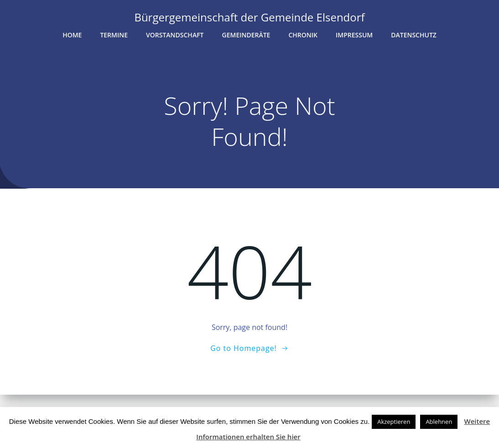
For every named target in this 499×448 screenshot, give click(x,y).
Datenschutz (414, 35)
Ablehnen (439, 422)
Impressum (354, 35)
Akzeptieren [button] (394, 422)
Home (72, 35)
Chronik (303, 35)
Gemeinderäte (246, 35)
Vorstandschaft (175, 35)
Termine (114, 35)
